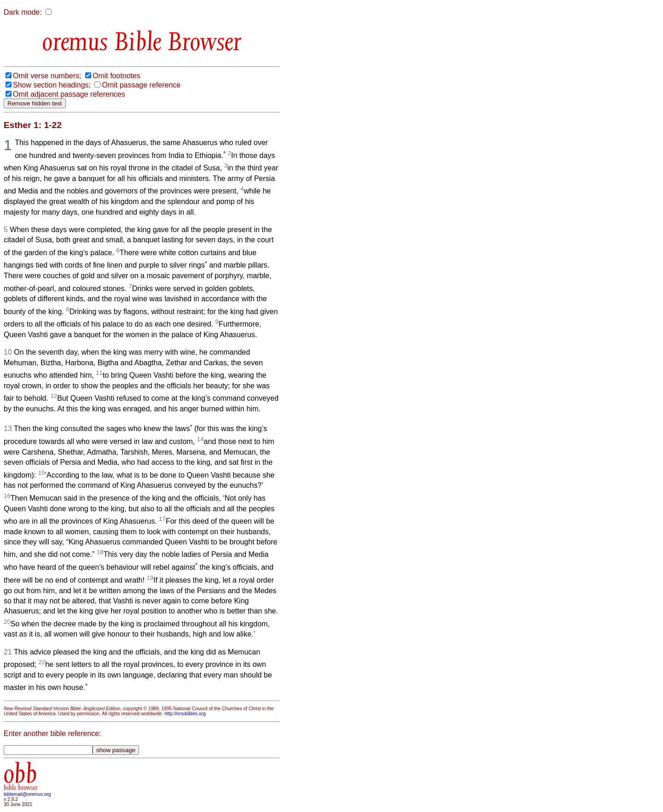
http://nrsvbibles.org (185, 714)
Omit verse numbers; (47, 76)
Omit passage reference (141, 85)
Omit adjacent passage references (69, 94)
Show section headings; (52, 85)
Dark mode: (23, 12)
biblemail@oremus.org (27, 794)
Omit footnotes (116, 76)
